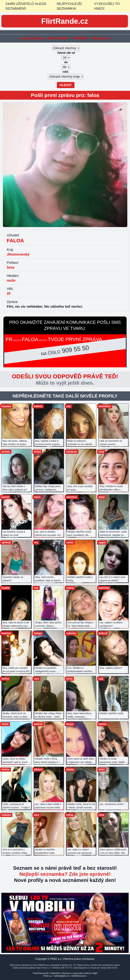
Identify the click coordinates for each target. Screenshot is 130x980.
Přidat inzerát (58, 38)
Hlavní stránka (32, 38)
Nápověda (80, 38)
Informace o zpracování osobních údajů (79, 973)
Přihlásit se (101, 38)
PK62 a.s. (48, 976)
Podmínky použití (41, 973)
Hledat (66, 85)
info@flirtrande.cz (79, 976)
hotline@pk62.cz (61, 976)
